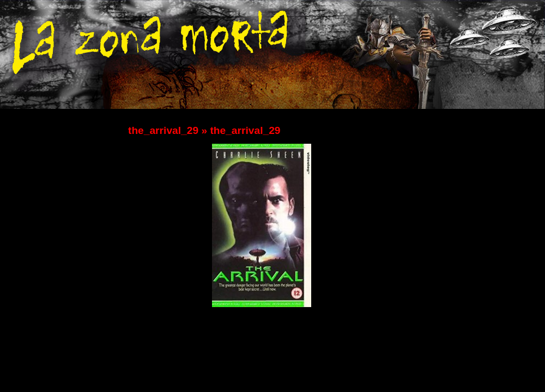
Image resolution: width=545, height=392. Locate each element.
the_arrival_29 (163, 130)
